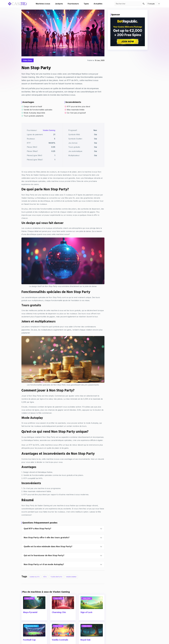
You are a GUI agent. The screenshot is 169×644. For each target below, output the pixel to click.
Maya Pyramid (30, 620)
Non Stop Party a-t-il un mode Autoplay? (44, 572)
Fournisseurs (73, 4)
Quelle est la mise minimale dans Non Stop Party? (48, 554)
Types (86, 4)
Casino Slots (34, 584)
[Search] (144, 4)
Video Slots (28, 61)
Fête (45, 584)
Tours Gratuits (56, 584)
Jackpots (59, 4)
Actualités (98, 4)
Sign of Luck (86, 620)
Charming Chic (59, 620)
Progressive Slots (31, 633)
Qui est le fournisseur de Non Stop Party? (44, 563)
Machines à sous (43, 4)
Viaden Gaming (49, 138)
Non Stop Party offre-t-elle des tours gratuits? (47, 545)
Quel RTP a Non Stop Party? (37, 536)
